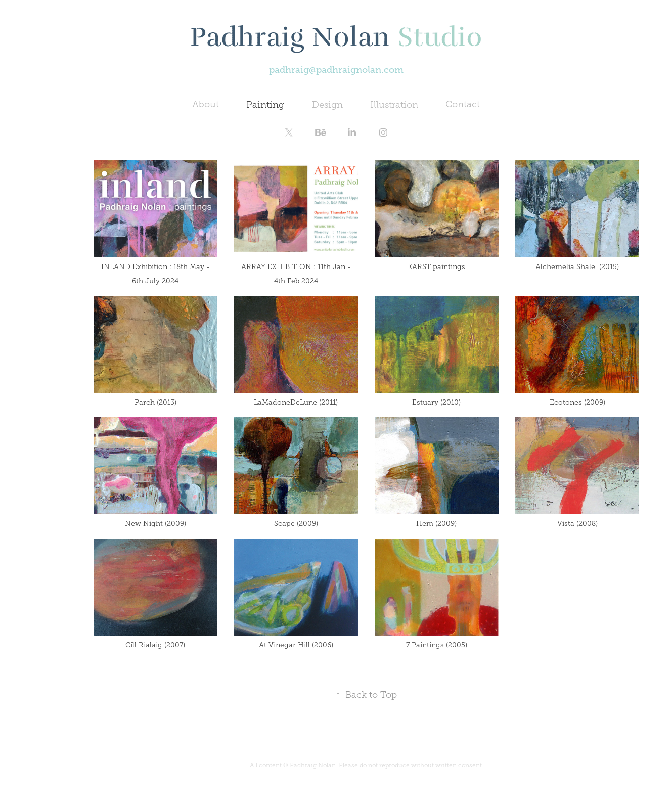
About (206, 104)
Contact (463, 104)
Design (327, 105)
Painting (265, 105)
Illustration (394, 105)
